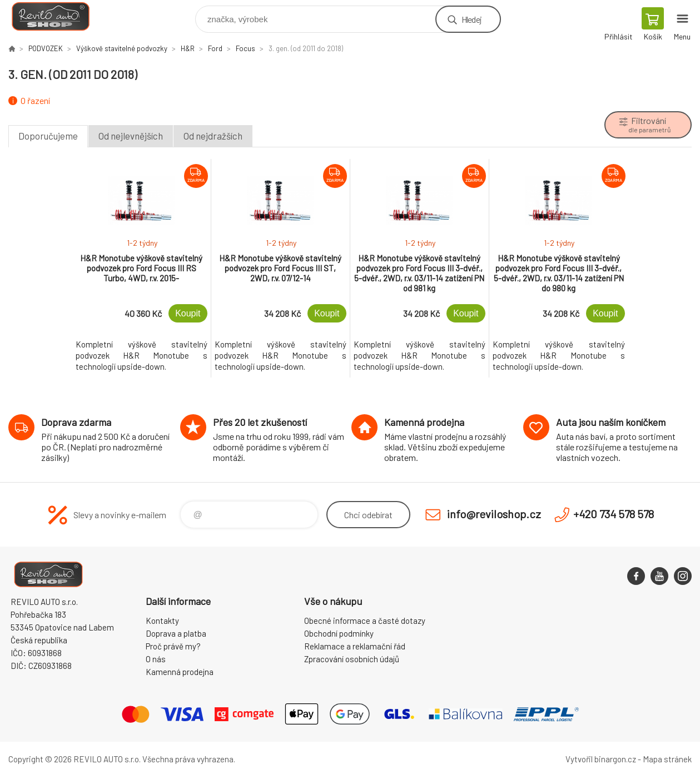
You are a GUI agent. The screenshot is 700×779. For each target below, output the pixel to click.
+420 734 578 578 (614, 514)
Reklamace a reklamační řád (355, 646)
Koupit (188, 313)
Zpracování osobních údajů (352, 659)
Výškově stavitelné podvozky (122, 48)
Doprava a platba (176, 633)
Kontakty (162, 621)
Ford (215, 48)
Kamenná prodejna (180, 672)
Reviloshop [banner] (58, 16)
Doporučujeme (48, 136)
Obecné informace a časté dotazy (365, 621)
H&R (188, 48)
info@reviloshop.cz (494, 514)
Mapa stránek (667, 759)
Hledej (471, 19)
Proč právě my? (173, 646)
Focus (245, 48)
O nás (156, 659)
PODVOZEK (46, 48)
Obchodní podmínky (339, 633)
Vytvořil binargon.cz (601, 759)
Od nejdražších (213, 136)
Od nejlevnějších (131, 136)
